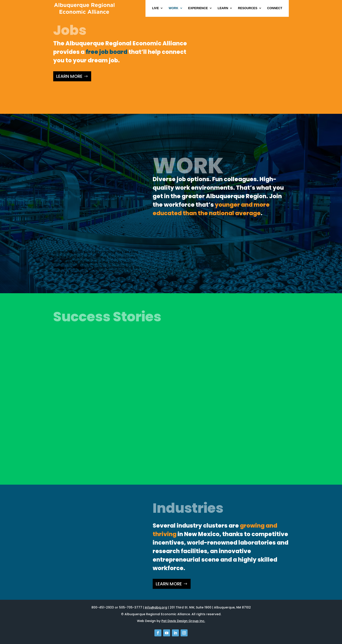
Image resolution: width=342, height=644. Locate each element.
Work (173, 8)
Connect (275, 8)
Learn (223, 8)
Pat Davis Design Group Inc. (183, 621)
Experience (198, 8)
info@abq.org (156, 607)
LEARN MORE (69, 76)
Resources (248, 8)
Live (155, 8)
